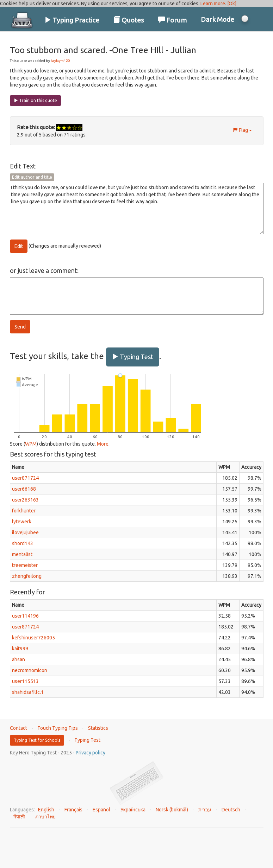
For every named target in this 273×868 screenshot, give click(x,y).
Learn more (213, 4)
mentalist (22, 554)
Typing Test (133, 357)
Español (101, 810)
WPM (31, 444)
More (103, 444)
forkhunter (24, 511)
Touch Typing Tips (58, 728)
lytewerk (22, 522)
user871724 (25, 478)
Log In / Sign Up (234, 42)
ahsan (18, 659)
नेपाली (19, 817)
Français (73, 810)
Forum (172, 20)
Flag (242, 130)
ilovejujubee (25, 532)
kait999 (20, 649)
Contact (18, 728)
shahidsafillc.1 (28, 692)
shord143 (23, 543)
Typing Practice (72, 20)
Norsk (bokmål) (172, 810)
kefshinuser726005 (33, 638)
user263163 (25, 500)
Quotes (129, 20)
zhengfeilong (27, 576)
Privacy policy (91, 753)
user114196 (25, 616)
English (46, 810)
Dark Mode (218, 19)
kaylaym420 (60, 61)
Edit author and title (32, 177)
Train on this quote (35, 100)
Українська (133, 810)
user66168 (24, 489)
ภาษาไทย (45, 817)
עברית (205, 810)
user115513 (25, 681)
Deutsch (231, 810)
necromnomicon (30, 670)
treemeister (25, 565)
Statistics (98, 728)
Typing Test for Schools (37, 740)
